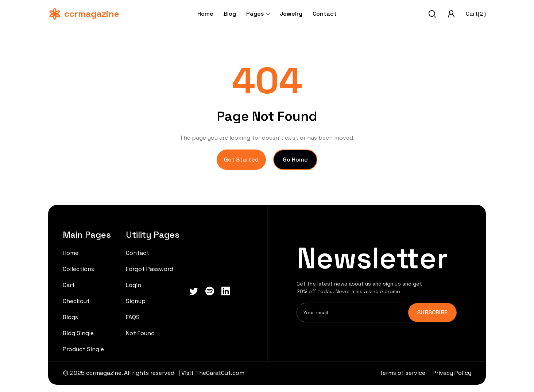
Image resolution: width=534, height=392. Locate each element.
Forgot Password (150, 269)
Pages (258, 14)
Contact (325, 14)
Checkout (76, 301)
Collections (78, 269)
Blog (230, 14)
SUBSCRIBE (432, 312)
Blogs (70, 317)
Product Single (83, 349)
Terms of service (402, 373)
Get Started (241, 160)
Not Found (140, 333)
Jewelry (291, 14)
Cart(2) (476, 14)
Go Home (295, 160)
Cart (69, 285)
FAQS (133, 317)
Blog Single (78, 333)
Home (205, 14)
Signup (136, 301)
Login (133, 285)
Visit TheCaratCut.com (213, 373)
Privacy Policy (452, 373)
